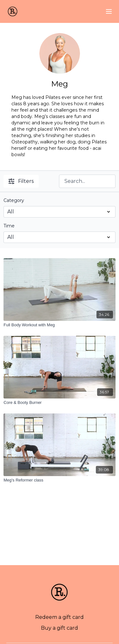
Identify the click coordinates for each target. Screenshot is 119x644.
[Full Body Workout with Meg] (60, 325)
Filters (21, 181)
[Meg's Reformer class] (60, 480)
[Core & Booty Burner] (60, 403)
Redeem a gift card (60, 617)
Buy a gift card (60, 628)
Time (9, 226)
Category (14, 200)
